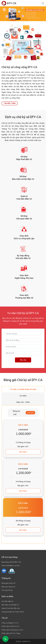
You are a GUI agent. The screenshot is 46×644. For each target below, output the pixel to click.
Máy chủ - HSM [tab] (23, 402)
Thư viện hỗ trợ (7, 590)
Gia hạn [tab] (30, 413)
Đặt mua (23, 452)
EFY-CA (28, 641)
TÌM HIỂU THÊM (10, 103)
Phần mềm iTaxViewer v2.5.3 (12, 630)
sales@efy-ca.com (13, 565)
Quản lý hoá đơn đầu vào (11, 608)
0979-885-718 (15, 562)
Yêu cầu (23, 360)
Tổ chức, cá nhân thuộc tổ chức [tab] (23, 389)
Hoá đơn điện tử (7, 601)
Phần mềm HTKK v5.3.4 (10, 626)
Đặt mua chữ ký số (8, 587)
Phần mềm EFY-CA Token (11, 633)
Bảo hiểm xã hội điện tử (10, 605)
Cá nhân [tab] (23, 396)
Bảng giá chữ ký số (8, 583)
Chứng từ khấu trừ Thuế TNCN (13, 612)
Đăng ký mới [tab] (16, 413)
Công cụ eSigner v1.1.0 (10, 623)
